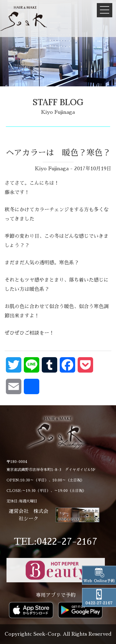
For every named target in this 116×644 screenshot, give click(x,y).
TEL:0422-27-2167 (56, 542)
